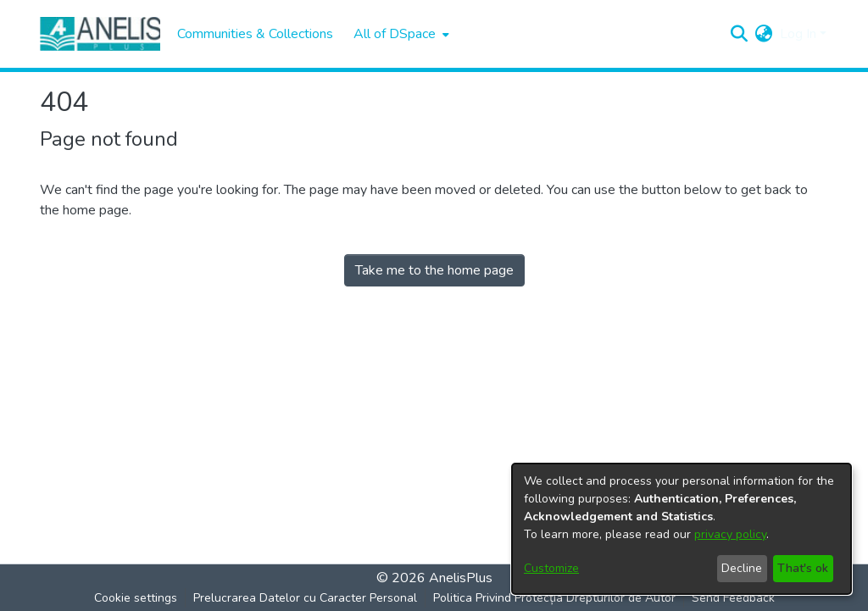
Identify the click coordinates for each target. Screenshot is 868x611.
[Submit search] (740, 34)
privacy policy (730, 534)
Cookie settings (136, 598)
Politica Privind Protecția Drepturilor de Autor (554, 598)
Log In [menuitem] (798, 34)
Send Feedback (733, 598)
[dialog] (682, 529)
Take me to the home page (434, 270)
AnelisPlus (461, 578)
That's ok (803, 568)
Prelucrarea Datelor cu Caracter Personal (305, 598)
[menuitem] (400, 34)
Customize (551, 568)
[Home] (100, 34)
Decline (742, 568)
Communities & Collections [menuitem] (255, 34)
